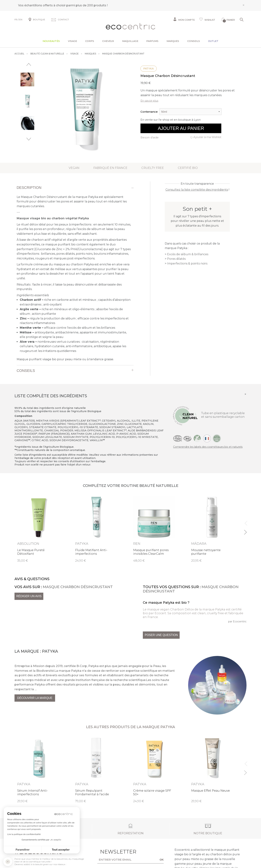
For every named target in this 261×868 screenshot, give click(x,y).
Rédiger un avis (29, 596)
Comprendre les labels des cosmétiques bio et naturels (208, 447)
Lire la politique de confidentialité (24, 834)
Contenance (149, 112)
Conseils (194, 41)
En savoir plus (149, 101)
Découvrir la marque (35, 698)
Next (29, 139)
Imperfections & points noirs (187, 263)
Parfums (152, 41)
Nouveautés (51, 41)
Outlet (213, 41)
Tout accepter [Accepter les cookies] (61, 850)
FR (16, 20)
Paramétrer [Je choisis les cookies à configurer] (23, 850)
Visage (72, 41)
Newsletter (113, 852)
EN (21, 20)
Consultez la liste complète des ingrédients (197, 190)
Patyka (149, 68)
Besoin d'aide (150, 137)
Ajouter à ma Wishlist (207, 137)
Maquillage (130, 41)
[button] (8, 862)
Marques (173, 41)
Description (29, 188)
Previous (29, 64)
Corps (90, 41)
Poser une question (161, 635)
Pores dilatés (176, 259)
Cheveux (108, 41)
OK (162, 860)
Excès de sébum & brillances (188, 254)
